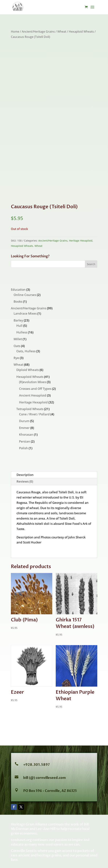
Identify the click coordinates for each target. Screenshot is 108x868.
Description (25, 475)
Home (15, 32)
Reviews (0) (25, 481)
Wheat (62, 32)
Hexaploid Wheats (81, 32)
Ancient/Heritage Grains (38, 32)
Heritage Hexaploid (81, 241)
